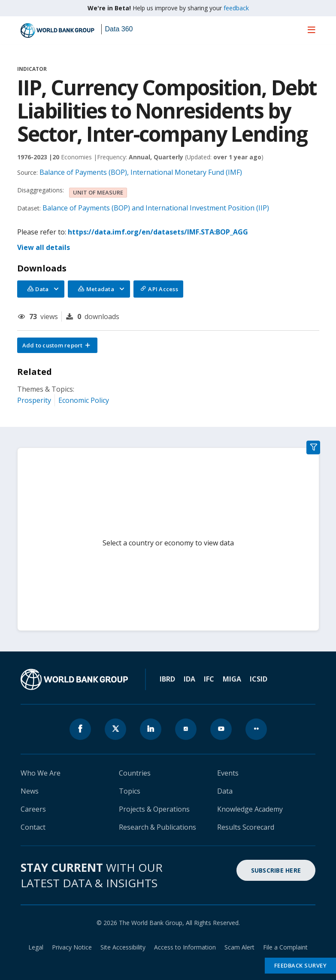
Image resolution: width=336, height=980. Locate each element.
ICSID (259, 679)
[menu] (312, 30)
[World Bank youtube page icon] (221, 729)
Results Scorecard (246, 827)
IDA (189, 679)
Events (228, 773)
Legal (36, 947)
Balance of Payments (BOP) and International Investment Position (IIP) (156, 208)
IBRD (167, 679)
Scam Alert (239, 947)
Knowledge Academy (250, 809)
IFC (209, 679)
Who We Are (41, 773)
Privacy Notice (72, 947)
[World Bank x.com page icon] (115, 729)
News (30, 791)
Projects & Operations (154, 809)
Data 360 (119, 29)
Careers (33, 809)
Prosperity (34, 400)
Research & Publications (157, 827)
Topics (130, 791)
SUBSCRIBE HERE (276, 870)
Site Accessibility (123, 947)
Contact (33, 827)
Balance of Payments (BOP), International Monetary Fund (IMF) (141, 172)
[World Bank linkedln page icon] (151, 729)
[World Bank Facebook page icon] (80, 729)
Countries (135, 773)
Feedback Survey (301, 965)
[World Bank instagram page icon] (186, 729)
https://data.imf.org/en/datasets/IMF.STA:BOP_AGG (158, 232)
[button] (58, 345)
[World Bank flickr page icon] (256, 729)
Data (225, 791)
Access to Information (185, 947)
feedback (236, 8)
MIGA (232, 679)
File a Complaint (285, 947)
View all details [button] (44, 247)
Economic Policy (84, 400)
